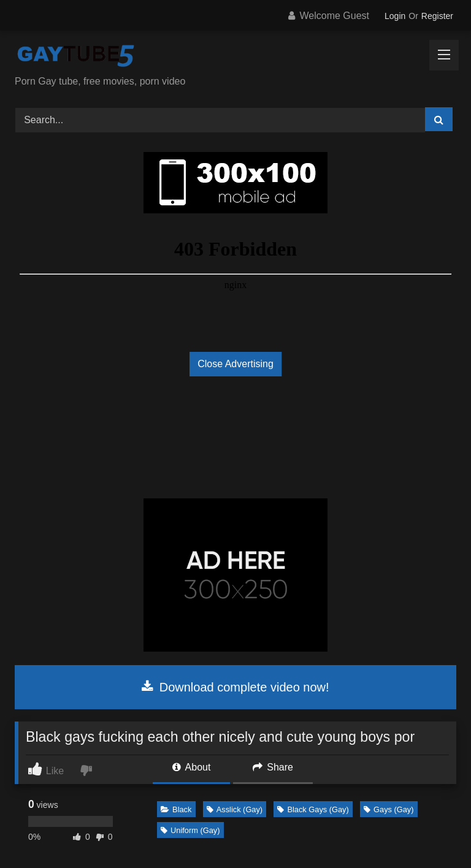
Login (395, 16)
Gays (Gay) (389, 809)
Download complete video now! (235, 687)
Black (176, 809)
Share (273, 767)
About (191, 767)
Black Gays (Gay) (313, 809)
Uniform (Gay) (190, 830)
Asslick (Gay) (235, 809)
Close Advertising (235, 364)
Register (437, 16)
